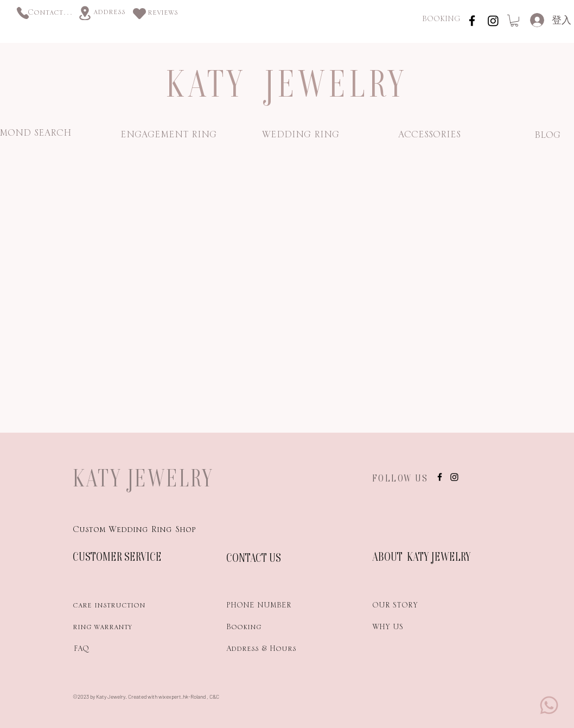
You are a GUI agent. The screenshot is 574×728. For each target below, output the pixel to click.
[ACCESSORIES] (429, 137)
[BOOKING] (441, 21)
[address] (109, 14)
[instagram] (472, 21)
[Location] (85, 13)
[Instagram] (493, 21)
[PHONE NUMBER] (265, 607)
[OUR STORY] (411, 607)
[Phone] (23, 13)
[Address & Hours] (280, 651)
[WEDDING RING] (300, 137)
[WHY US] (411, 629)
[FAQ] (111, 651)
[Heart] (139, 13)
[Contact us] (51, 14)
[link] (514, 21)
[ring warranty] (111, 629)
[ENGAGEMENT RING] (168, 137)
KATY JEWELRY (143, 478)
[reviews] (163, 14)
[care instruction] (111, 607)
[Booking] (265, 629)
